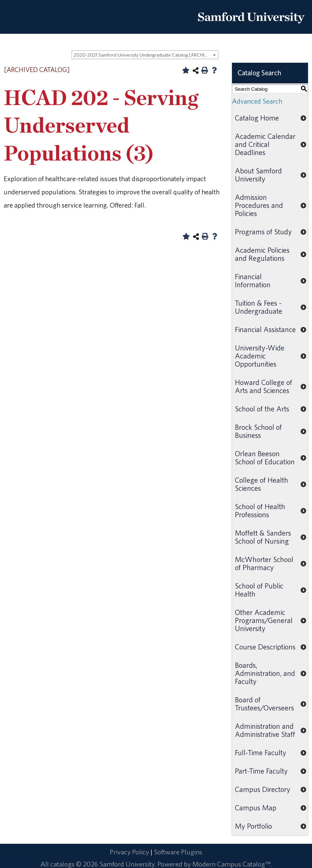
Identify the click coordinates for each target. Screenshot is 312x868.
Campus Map (256, 808)
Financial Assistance (265, 329)
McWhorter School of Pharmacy (264, 563)
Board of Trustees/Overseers (264, 704)
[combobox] (145, 55)
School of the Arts (262, 409)
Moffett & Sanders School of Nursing (263, 537)
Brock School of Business (258, 431)
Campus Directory (263, 789)
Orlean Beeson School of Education (265, 458)
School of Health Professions (260, 510)
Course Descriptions (265, 647)
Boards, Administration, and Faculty (265, 673)
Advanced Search (257, 101)
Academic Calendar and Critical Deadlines (265, 144)
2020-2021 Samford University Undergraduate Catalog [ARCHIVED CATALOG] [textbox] (146, 55)
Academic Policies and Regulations (262, 254)
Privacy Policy (129, 852)
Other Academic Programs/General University (264, 620)
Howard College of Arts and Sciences (264, 386)
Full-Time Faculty (261, 752)
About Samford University (258, 175)
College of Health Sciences (262, 484)
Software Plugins (178, 852)
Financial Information (253, 280)
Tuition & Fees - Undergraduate (259, 307)
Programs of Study (263, 232)
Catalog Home (257, 118)
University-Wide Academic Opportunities (260, 356)
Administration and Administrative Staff (265, 730)
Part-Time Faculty (261, 771)
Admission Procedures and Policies (259, 205)
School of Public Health (259, 590)
